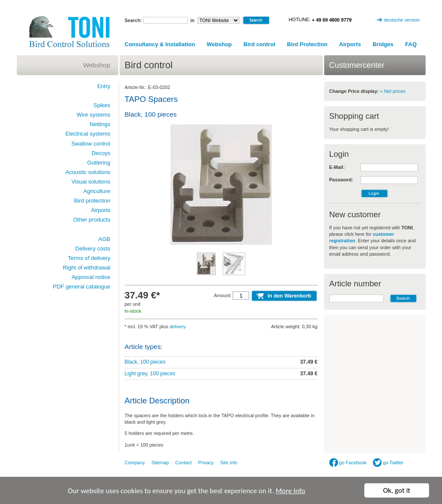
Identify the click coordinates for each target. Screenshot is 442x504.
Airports (350, 44)
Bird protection (92, 201)
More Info (290, 491)
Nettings (100, 124)
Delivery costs (93, 249)
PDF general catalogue (82, 287)
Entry (104, 86)
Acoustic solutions (88, 172)
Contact (183, 463)
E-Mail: (337, 167)
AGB (104, 239)
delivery (177, 326)
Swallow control (91, 144)
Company (135, 463)
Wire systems (94, 115)
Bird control (259, 44)
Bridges (383, 44)
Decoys (101, 153)
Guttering (99, 163)
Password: (341, 180)
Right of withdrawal (87, 268)
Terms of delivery (89, 258)
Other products (92, 220)
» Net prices (393, 91)
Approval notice (91, 277)
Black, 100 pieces (145, 362)
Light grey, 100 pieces (150, 374)
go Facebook (348, 463)
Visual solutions (91, 182)
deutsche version (402, 20)
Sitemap (160, 463)
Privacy (206, 463)
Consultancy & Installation (160, 44)
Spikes (102, 105)
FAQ (411, 44)
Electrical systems (88, 134)
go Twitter (388, 463)
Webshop (219, 44)
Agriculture (97, 191)
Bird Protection (307, 44)
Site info (229, 463)
